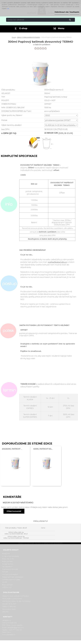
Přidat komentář (14, 511)
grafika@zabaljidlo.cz (57, 262)
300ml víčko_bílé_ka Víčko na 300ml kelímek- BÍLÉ (16, 533)
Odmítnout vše (62, 12)
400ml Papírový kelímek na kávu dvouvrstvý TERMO (43, 449)
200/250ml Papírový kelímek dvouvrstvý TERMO (12, 449)
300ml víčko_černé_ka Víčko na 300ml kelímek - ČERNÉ (16, 537)
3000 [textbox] (48, 116)
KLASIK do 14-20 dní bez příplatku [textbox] (60, 125)
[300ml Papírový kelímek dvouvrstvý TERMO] (34, 137)
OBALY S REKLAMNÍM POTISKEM (28, 37)
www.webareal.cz (49, 642)
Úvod (14, 37)
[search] (73, 20)
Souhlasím (74, 12)
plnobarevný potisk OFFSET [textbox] (58, 120)
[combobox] (61, 115)
